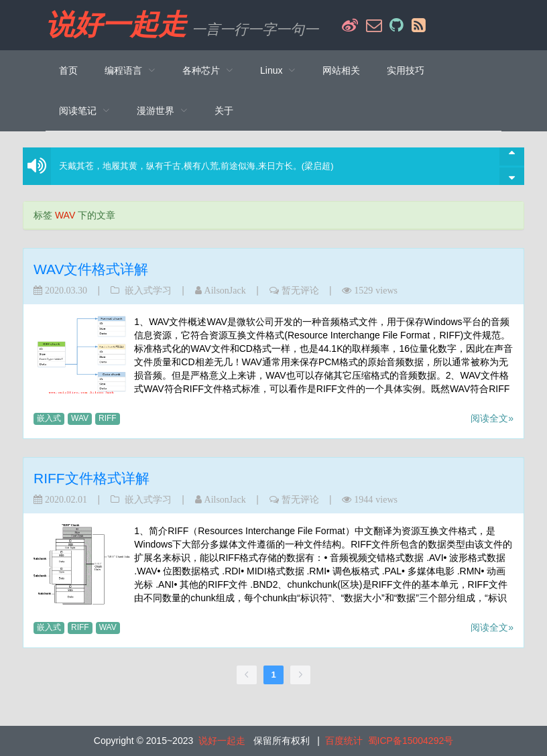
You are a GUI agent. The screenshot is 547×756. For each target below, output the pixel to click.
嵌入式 (49, 418)
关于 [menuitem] (224, 111)
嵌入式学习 (148, 290)
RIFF (108, 418)
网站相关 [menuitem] (341, 70)
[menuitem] (130, 70)
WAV (80, 418)
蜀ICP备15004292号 (411, 741)
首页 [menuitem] (68, 70)
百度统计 (344, 741)
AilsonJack (225, 290)
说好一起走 (116, 25)
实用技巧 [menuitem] (406, 70)
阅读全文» (492, 418)
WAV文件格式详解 (91, 269)
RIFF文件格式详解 (92, 478)
